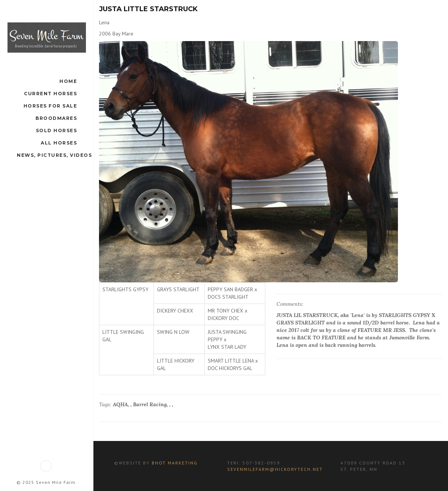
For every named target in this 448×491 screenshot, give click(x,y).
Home (68, 81)
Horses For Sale (50, 106)
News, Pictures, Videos (54, 155)
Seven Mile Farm (56, 482)
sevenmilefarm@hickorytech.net (275, 469)
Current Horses (50, 94)
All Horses (59, 143)
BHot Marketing (174, 463)
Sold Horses (57, 130)
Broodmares (56, 118)
